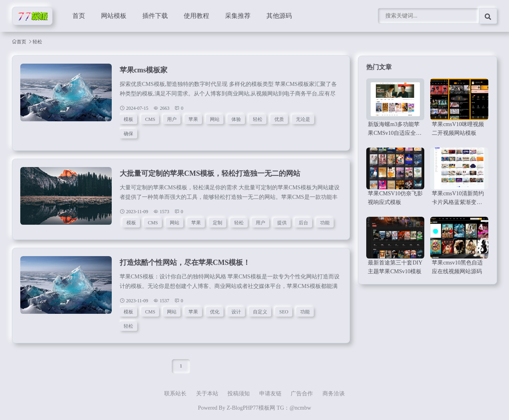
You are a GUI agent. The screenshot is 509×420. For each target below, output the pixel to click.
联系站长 (175, 394)
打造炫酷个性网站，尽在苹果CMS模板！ (185, 262)
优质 (279, 119)
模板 (128, 119)
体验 (236, 119)
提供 (282, 223)
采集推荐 (238, 16)
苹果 (193, 119)
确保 (128, 134)
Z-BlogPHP (240, 408)
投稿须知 (239, 394)
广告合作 (302, 394)
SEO (284, 312)
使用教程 (196, 16)
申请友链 (270, 394)
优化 (215, 312)
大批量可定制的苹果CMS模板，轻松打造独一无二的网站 (210, 173)
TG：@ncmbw (294, 408)
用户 (172, 119)
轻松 (258, 119)
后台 (303, 223)
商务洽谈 (334, 394)
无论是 (303, 119)
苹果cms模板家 (144, 70)
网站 (215, 119)
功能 (325, 223)
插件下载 (155, 16)
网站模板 (114, 16)
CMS (150, 119)
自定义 (260, 312)
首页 (79, 16)
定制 (218, 223)
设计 (236, 312)
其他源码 (279, 16)
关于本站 (207, 394)
